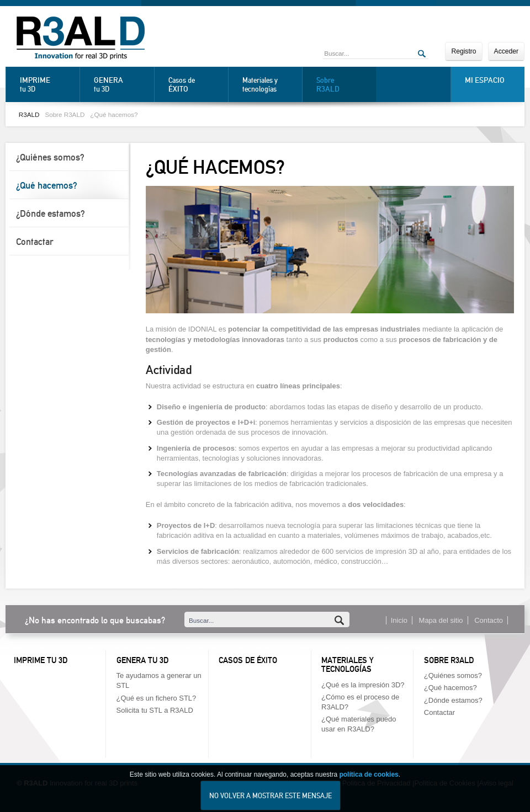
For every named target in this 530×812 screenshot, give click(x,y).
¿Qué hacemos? (114, 114)
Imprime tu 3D (41, 660)
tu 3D (47, 84)
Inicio (399, 620)
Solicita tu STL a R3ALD (155, 710)
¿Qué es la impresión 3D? (363, 685)
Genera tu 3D (142, 660)
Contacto (489, 620)
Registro (463, 51)
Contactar (35, 242)
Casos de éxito (248, 660)
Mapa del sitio (441, 620)
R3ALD (29, 114)
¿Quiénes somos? (50, 157)
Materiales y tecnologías (260, 85)
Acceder (506, 51)
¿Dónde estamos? (51, 213)
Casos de (195, 85)
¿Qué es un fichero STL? (157, 698)
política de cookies (369, 782)
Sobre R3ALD (65, 114)
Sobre (343, 85)
